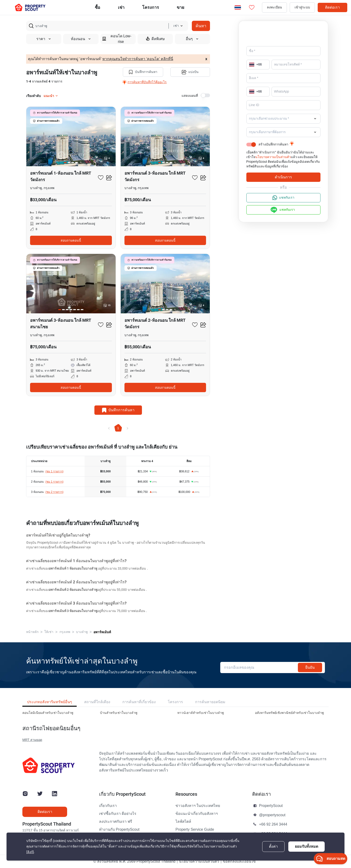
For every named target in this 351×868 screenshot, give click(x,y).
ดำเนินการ (283, 177)
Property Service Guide (195, 830)
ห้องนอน (81, 39)
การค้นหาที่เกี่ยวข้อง (139, 702)
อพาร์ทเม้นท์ (102, 632)
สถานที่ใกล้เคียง (97, 702)
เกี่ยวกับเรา (108, 806)
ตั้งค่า (273, 847)
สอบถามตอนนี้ (71, 240)
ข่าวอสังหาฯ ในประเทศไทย (198, 806)
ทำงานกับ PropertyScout (119, 830)
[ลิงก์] (30, 852)
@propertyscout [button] (272, 815)
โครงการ (175, 702)
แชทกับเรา (283, 198)
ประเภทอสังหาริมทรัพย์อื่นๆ (50, 702)
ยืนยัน (310, 667)
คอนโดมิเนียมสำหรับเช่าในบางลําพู (48, 713)
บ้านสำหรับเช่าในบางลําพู (119, 713)
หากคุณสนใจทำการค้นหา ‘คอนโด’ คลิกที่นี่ (138, 59)
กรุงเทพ (65, 632)
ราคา (44, 39)
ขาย (181, 7)
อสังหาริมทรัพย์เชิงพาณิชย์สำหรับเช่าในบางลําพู (289, 713)
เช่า (121, 7)
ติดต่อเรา (332, 7)
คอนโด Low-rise (117, 39)
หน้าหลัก (32, 632)
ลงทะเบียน (274, 7)
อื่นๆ (192, 39)
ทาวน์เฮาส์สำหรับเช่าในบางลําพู (201, 713)
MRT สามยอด (32, 740)
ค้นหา (201, 26)
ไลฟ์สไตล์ (183, 822)
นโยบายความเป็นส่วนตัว (273, 157)
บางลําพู (82, 632)
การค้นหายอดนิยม (210, 702)
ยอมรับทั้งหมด (306, 846)
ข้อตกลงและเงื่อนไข (239, 861)
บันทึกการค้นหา (143, 72)
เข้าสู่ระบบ (302, 7)
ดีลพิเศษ (155, 39)
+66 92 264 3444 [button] (273, 824)
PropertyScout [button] (271, 806)
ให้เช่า (49, 632)
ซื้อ (98, 7)
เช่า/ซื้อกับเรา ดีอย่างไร (118, 814)
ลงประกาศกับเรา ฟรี (116, 822)
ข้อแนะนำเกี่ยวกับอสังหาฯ (197, 814)
